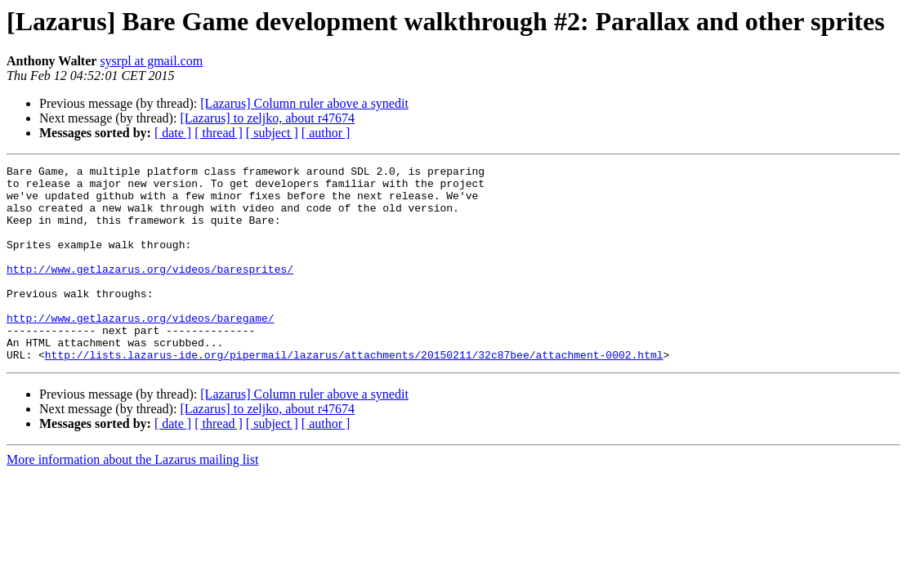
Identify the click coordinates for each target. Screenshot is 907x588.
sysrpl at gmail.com (151, 61)
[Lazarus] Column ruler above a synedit (304, 103)
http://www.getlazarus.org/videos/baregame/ (141, 350)
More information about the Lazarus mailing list (132, 499)
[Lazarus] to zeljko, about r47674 (267, 118)
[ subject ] (272, 133)
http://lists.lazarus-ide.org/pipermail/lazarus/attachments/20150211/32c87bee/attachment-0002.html (354, 394)
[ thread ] (219, 133)
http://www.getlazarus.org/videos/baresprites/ (150, 291)
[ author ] (326, 133)
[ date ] (173, 133)
